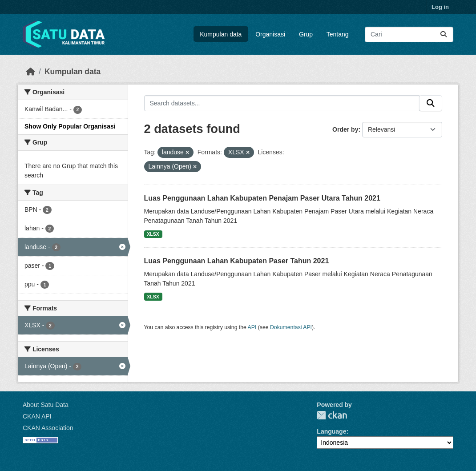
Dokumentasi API (291, 327)
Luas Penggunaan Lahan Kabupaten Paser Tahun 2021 (237, 261)
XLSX (153, 234)
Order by (345, 129)
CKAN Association (48, 428)
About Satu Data (46, 405)
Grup (306, 34)
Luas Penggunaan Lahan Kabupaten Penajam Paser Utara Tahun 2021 (262, 198)
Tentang (338, 34)
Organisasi (270, 34)
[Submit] (444, 34)
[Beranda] (31, 72)
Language (331, 431)
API (252, 327)
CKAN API (37, 416)
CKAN (332, 415)
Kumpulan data (221, 34)
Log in (440, 7)
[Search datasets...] (409, 34)
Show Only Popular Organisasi (70, 126)
